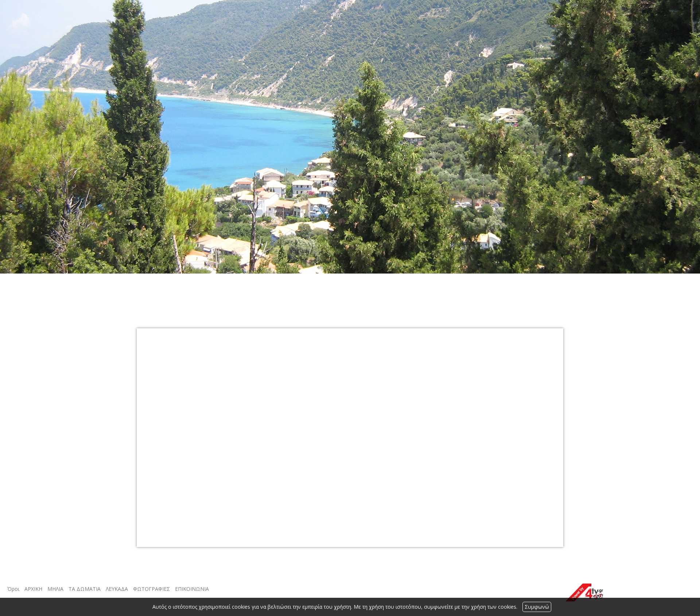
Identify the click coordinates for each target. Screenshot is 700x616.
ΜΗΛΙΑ (55, 589)
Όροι (13, 589)
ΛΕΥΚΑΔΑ (117, 589)
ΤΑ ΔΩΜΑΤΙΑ (85, 589)
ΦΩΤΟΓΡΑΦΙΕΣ (151, 589)
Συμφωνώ (537, 607)
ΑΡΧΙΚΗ (33, 589)
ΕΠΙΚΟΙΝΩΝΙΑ (192, 589)
